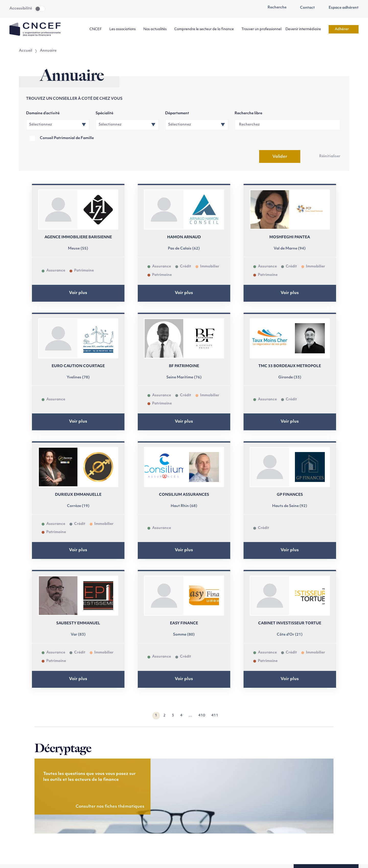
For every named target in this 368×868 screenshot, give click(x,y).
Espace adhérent (341, 8)
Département (177, 113)
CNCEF (97, 29)
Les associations (124, 29)
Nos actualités (157, 29)
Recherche (274, 8)
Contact (305, 8)
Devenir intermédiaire (305, 29)
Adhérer (344, 29)
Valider (280, 157)
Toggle (40, 9)
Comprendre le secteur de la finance (206, 29)
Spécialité (104, 113)
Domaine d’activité (43, 113)
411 (215, 715)
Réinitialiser (330, 156)
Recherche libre (248, 113)
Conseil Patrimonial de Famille (67, 138)
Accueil (26, 51)
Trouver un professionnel (261, 29)
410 (202, 715)
